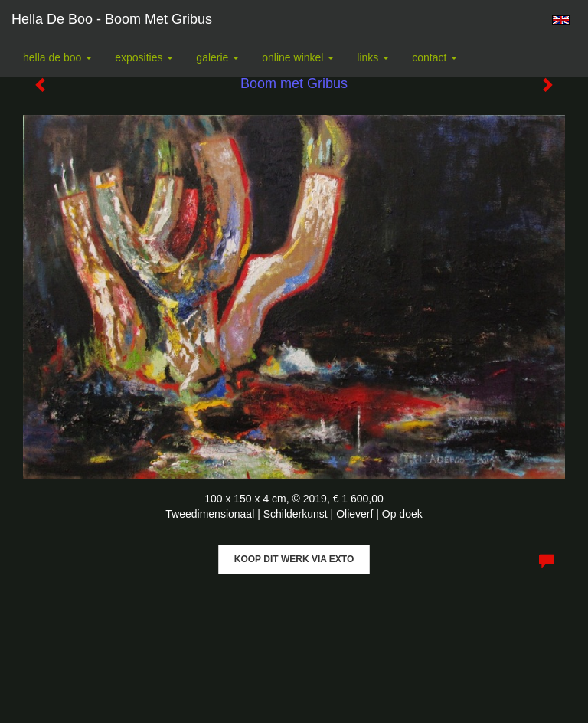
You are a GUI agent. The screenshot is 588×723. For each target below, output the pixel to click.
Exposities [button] (144, 57)
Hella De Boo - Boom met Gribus (112, 19)
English (561, 20)
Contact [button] (434, 57)
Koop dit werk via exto (294, 559)
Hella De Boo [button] (57, 57)
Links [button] (373, 57)
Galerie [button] (217, 57)
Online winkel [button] (298, 57)
